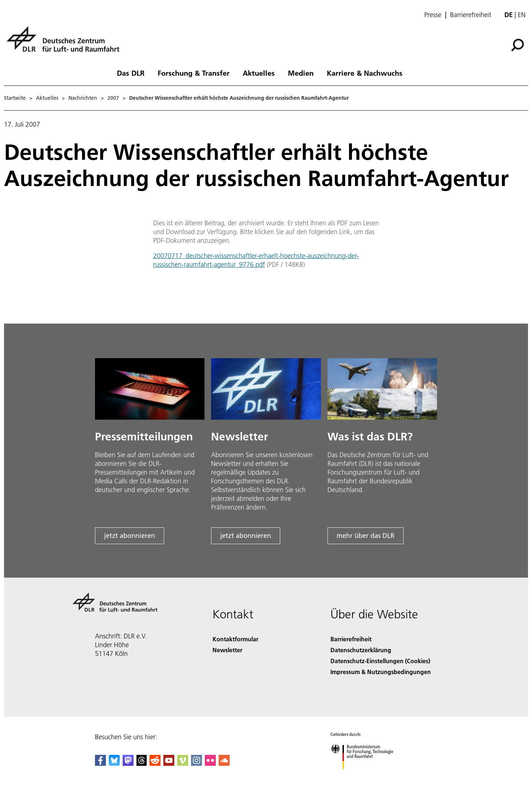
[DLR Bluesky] (114, 763)
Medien (301, 73)
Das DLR (131, 73)
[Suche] (517, 45)
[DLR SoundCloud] (224, 763)
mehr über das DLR (366, 536)
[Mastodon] (128, 763)
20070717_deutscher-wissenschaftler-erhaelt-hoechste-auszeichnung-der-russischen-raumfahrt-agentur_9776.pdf (256, 260)
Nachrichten (83, 98)
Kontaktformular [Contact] (235, 639)
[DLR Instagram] (196, 763)
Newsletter (227, 650)
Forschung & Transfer (194, 73)
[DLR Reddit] (155, 763)
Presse (433, 15)
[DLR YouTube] (169, 763)
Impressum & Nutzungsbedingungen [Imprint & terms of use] (381, 672)
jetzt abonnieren (130, 536)
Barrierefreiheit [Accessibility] (351, 639)
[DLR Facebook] (100, 763)
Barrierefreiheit (471, 15)
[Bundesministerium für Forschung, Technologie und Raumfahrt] (366, 775)
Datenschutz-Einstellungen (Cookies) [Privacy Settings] (380, 661)
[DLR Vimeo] (183, 763)
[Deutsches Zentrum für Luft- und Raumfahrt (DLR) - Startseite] (66, 43)
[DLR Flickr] (210, 763)
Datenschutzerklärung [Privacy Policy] (361, 650)
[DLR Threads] (142, 763)
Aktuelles (259, 73)
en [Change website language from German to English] (522, 15)
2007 (113, 98)
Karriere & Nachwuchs (365, 73)
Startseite (15, 98)
